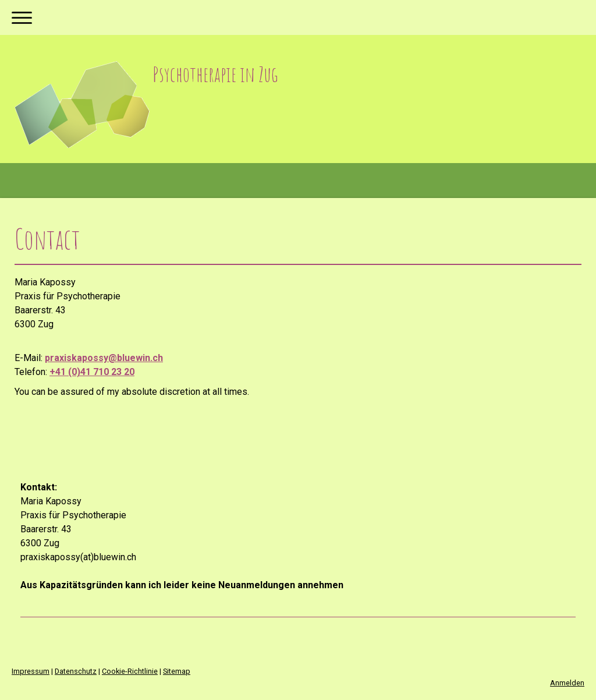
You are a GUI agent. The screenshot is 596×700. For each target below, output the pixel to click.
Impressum (31, 671)
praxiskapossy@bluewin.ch (104, 358)
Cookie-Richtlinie (130, 671)
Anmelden (567, 683)
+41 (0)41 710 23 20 (92, 372)
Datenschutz (76, 671)
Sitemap (177, 671)
